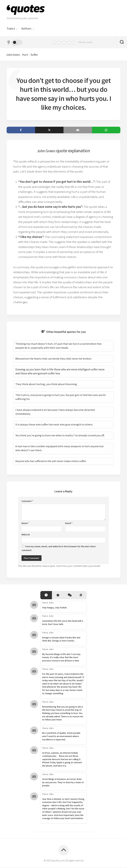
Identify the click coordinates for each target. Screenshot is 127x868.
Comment (27, 502)
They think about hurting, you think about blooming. (47, 385)
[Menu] (17, 29)
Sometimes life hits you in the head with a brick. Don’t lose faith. (63, 623)
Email (69, 524)
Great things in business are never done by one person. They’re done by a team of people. (63, 783)
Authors (26, 29)
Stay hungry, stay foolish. (55, 608)
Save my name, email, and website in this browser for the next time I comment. (59, 549)
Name (25, 524)
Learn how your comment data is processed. (78, 567)
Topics (11, 29)
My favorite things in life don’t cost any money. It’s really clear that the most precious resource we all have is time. (61, 658)
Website (26, 535)
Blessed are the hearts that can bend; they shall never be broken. (54, 359)
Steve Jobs (48, 603)
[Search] (122, 42)
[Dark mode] (15, 42)
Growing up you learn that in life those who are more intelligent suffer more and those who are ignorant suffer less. (60, 372)
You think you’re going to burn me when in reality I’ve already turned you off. (61, 436)
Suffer (37, 55)
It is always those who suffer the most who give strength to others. (54, 425)
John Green (14, 55)
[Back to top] (63, 851)
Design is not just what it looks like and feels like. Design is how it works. (61, 640)
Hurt (28, 55)
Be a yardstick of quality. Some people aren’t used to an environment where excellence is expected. (61, 737)
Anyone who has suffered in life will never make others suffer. (51, 462)
